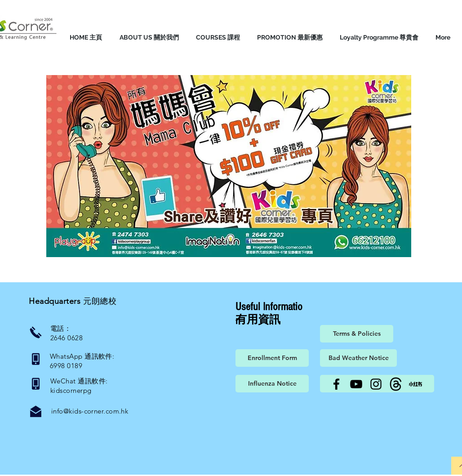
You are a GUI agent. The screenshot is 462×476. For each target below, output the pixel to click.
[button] (149, 37)
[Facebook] (336, 384)
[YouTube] (356, 384)
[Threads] (396, 384)
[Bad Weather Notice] (358, 358)
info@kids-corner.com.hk (90, 411)
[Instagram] (376, 384)
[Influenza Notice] (272, 384)
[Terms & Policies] (357, 334)
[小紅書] (415, 384)
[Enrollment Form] (272, 358)
